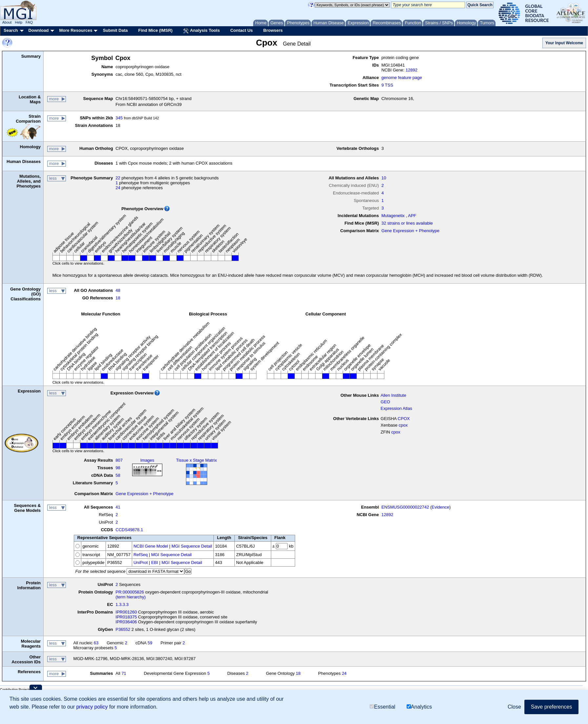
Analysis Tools (201, 31)
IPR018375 (126, 617)
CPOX (404, 419)
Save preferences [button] (551, 707)
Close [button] (514, 707)
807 (119, 460)
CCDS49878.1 (129, 530)
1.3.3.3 (122, 604)
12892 (412, 70)
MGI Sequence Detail (192, 546)
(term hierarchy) (131, 597)
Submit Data (115, 30)
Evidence (440, 507)
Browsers (273, 30)
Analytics (419, 707)
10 (384, 178)
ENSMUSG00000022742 (405, 507)
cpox (403, 425)
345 (119, 118)
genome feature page (402, 78)
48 (118, 290)
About (7, 22)
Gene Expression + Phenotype (410, 231)
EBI (155, 563)
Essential (382, 707)
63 (96, 643)
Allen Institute (394, 395)
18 (118, 298)
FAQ (29, 22)
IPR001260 (126, 612)
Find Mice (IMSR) (155, 30)
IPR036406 (126, 622)
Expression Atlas (396, 408)
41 (118, 507)
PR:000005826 (130, 592)
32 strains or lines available (407, 223)
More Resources (76, 30)
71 (124, 673)
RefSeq (141, 555)
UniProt (141, 563)
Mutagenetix (393, 216)
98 (118, 468)
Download (38, 30)
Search (11, 30)
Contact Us (242, 30)
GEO (385, 402)
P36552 (123, 629)
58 (118, 475)
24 (118, 188)
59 (150, 643)
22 (118, 178)
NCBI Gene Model (151, 546)
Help (19, 22)
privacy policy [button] (92, 707)
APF (412, 216)
